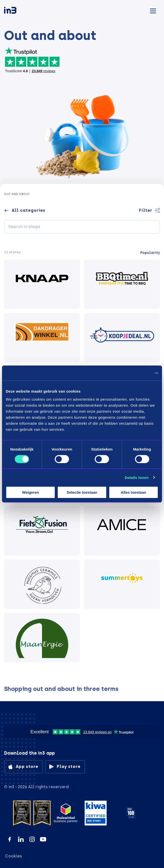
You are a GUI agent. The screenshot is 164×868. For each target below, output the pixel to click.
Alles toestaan (133, 492)
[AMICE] (122, 531)
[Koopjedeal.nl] (122, 338)
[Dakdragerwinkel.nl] (42, 338)
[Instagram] (32, 839)
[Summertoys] (122, 584)
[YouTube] (43, 839)
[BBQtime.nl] (122, 284)
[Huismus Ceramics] (42, 584)
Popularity (150, 253)
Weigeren (31, 492)
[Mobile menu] (153, 10)
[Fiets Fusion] (42, 531)
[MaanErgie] (42, 638)
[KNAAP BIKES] (42, 284)
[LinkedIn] (21, 839)
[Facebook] (10, 839)
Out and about (17, 194)
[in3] (19, 11)
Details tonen (137, 478)
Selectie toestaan (82, 492)
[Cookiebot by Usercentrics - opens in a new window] (136, 373)
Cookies (13, 856)
